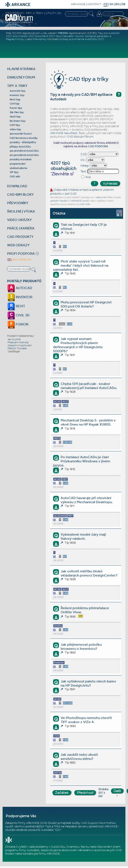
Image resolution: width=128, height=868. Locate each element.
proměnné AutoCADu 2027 (88, 39)
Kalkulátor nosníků (73, 36)
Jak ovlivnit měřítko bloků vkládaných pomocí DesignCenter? (89, 573)
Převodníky (40, 39)
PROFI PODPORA (21, 254)
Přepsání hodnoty (18, 342)
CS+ (58, 830)
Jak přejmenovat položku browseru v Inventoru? (81, 647)
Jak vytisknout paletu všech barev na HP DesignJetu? (88, 683)
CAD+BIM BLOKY (20, 195)
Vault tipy (15, 117)
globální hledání (59, 201)
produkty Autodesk (21, 159)
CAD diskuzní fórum (80, 137)
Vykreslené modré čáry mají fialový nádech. (83, 536)
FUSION (18, 324)
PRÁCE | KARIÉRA (21, 228)
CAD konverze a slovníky (24, 138)
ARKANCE (78, 4)
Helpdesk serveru (76, 826)
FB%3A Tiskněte (17, 348)
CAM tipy (15, 125)
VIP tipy (14, 172)
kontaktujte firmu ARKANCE (41, 854)
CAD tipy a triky (79, 79)
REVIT (16, 306)
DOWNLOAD (17, 186)
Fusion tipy (16, 108)
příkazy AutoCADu (20, 147)
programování (18, 164)
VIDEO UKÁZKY (19, 220)
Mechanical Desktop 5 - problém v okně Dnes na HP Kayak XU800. (88, 422)
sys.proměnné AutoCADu (24, 151)
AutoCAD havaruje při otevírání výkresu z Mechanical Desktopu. (87, 500)
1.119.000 (63, 33)
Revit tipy (15, 99)
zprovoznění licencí (21, 134)
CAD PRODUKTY (20, 237)
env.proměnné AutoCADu (24, 155)
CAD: (84, 154)
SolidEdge (14, 351)
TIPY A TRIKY (17, 86)
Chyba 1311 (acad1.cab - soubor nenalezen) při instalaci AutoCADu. (89, 386)
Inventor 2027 (26, 36)
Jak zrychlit (14, 339)
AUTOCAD (20, 288)
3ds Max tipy (17, 112)
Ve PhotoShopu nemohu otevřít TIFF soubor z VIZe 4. (86, 720)
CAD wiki (15, 176)
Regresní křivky (15, 39)
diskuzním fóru (104, 197)
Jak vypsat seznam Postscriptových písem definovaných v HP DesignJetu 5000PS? (78, 345)
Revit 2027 (48, 36)
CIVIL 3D (18, 315)
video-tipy (15, 129)
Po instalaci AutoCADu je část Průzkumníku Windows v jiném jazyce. (82, 461)
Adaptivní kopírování (20, 345)
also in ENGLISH (19, 259)
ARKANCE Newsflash (64, 133)
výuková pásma (18, 168)
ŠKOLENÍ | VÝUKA (21, 211)
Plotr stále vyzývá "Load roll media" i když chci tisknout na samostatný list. (81, 265)
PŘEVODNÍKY (18, 203)
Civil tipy (15, 104)
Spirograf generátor (97, 36)
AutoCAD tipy (18, 91)
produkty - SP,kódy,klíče (23, 142)
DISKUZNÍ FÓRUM (21, 77)
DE (123, 4)
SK (111, 4)
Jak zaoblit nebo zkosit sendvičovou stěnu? (79, 757)
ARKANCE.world (80, 201)
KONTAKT (94, 4)
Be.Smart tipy (18, 121)
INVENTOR (20, 297)
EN (117, 4)
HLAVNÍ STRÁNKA (21, 69)
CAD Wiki (85, 204)
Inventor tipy (17, 95)
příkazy (64, 39)
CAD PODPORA (98, 146)
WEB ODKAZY (18, 245)
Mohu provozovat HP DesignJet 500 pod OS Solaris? (86, 304)
